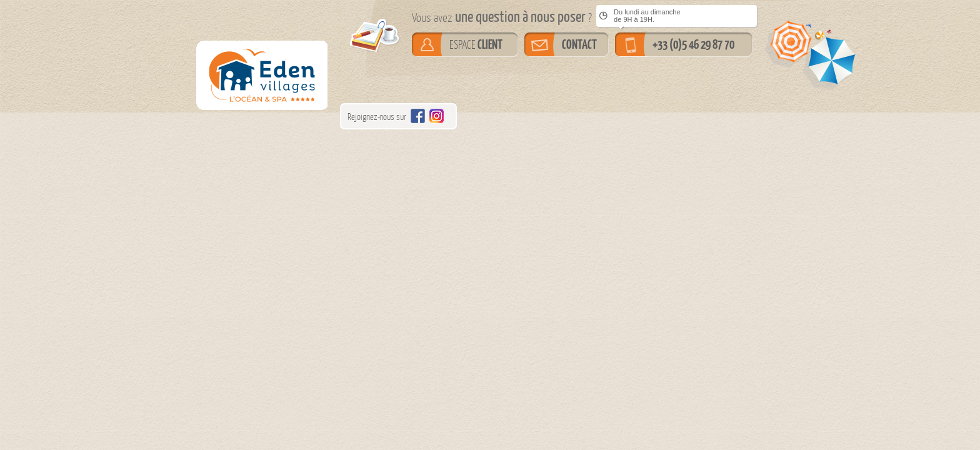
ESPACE (476, 44)
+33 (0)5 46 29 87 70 (693, 44)
